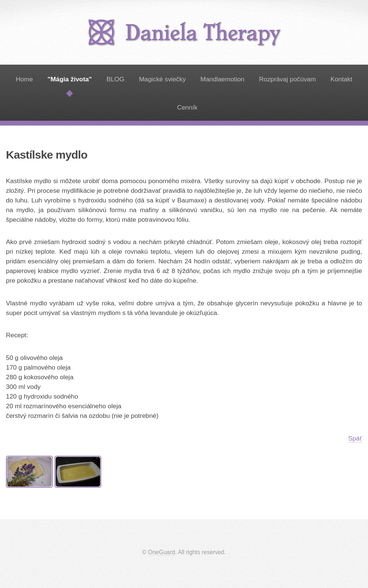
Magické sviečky (162, 79)
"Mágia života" (70, 79)
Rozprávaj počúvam (287, 79)
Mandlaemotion (222, 79)
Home (24, 79)
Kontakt (341, 79)
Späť (355, 438)
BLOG (115, 79)
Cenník (187, 107)
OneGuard (162, 552)
